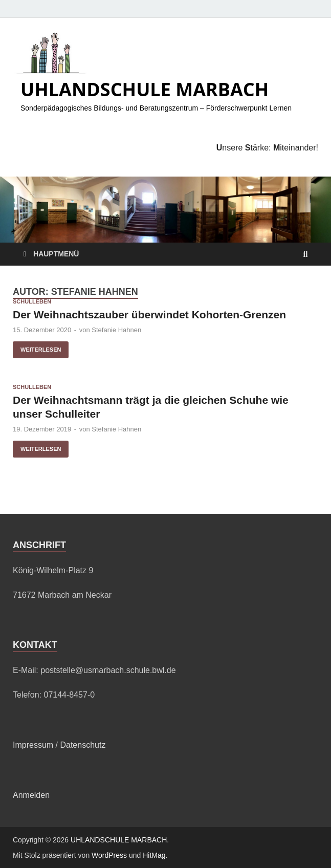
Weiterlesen (37, 347)
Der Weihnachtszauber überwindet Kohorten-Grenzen (149, 314)
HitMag (154, 855)
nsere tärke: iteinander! (267, 148)
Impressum (33, 745)
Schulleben (32, 301)
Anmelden (31, 795)
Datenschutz (83, 745)
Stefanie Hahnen (116, 330)
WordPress (109, 855)
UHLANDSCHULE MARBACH (145, 89)
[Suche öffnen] (305, 255)
